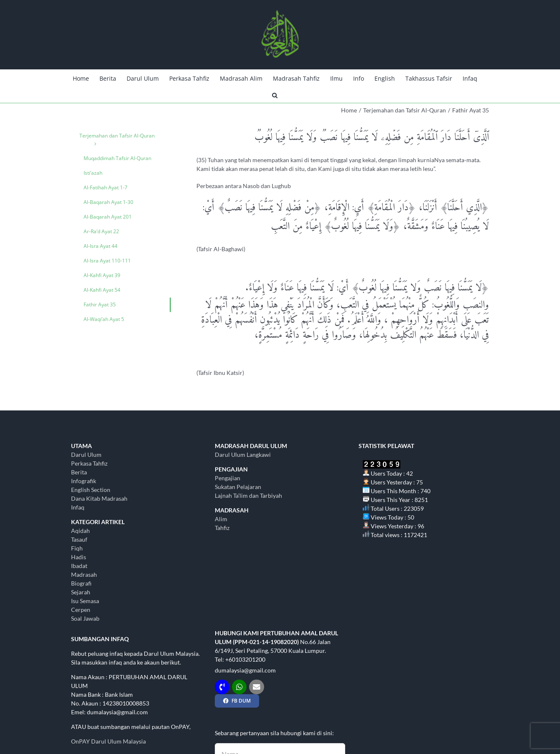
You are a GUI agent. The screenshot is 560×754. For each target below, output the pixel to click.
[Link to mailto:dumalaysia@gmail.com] (256, 687)
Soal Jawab (85, 618)
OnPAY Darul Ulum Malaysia (108, 741)
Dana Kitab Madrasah (99, 498)
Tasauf (79, 539)
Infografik (84, 481)
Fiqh (77, 548)
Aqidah (80, 531)
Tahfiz (222, 528)
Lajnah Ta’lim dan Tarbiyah (248, 495)
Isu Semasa (85, 601)
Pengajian (228, 478)
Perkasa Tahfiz (89, 463)
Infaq (78, 507)
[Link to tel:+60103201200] (222, 687)
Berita (79, 472)
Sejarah (81, 592)
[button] (275, 94)
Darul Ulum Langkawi (243, 455)
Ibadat (79, 566)
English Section (91, 490)
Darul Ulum (86, 455)
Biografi (81, 583)
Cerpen (81, 610)
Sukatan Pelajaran (238, 487)
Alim (221, 519)
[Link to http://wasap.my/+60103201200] (239, 687)
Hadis (79, 557)
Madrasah (84, 574)
